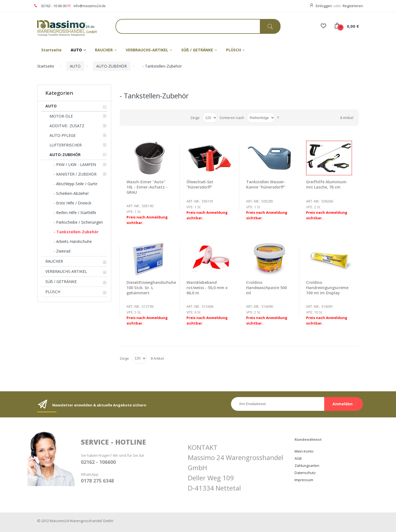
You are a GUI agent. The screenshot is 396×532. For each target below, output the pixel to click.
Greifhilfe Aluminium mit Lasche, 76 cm (326, 184)
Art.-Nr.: (134, 206)
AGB (298, 458)
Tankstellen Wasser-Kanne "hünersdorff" (266, 184)
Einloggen (324, 6)
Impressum (304, 480)
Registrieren (353, 6)
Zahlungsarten (307, 465)
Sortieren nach (232, 118)
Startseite (46, 66)
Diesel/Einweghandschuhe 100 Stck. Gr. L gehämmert (151, 288)
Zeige (195, 118)
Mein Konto (304, 451)
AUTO (75, 66)
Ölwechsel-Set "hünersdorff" (200, 184)
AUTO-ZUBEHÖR (112, 66)
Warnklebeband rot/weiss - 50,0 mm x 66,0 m (207, 288)
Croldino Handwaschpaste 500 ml (266, 288)
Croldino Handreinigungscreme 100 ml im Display (327, 288)
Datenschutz (305, 473)
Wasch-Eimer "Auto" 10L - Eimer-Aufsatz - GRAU (147, 187)
